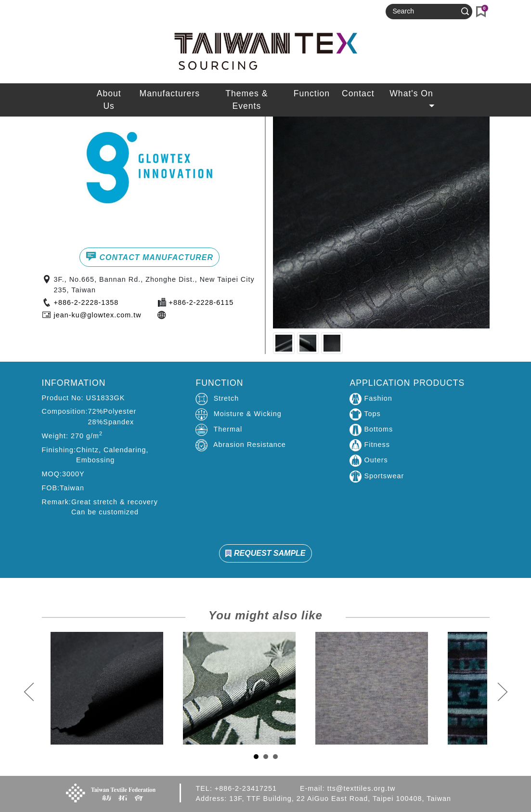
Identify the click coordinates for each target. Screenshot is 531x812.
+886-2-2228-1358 (86, 302)
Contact (358, 93)
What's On (413, 96)
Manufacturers (170, 93)
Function (312, 93)
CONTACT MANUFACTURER (149, 256)
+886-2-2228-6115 (201, 302)
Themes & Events (246, 100)
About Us (109, 100)
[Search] (425, 12)
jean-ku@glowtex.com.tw (98, 315)
